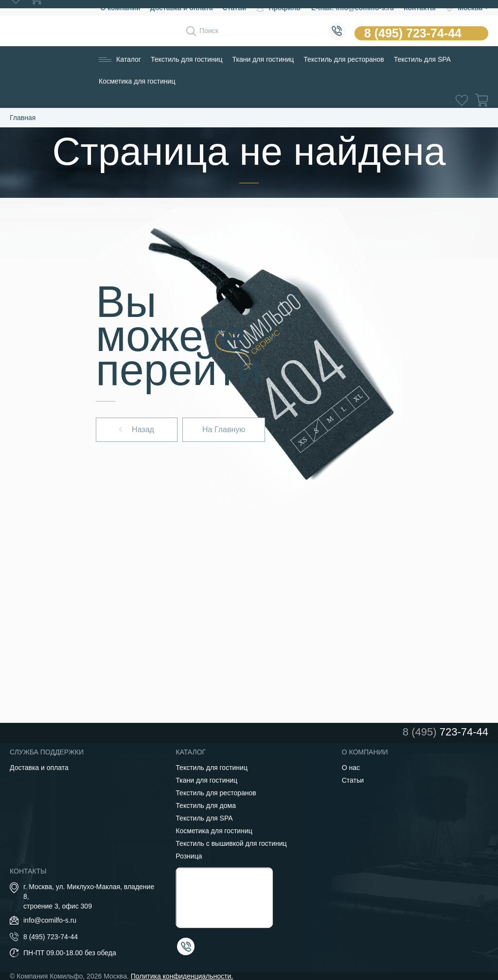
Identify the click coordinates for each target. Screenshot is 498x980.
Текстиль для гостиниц (187, 59)
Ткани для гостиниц (263, 59)
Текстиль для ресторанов (344, 59)
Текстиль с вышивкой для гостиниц (231, 843)
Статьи (353, 780)
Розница (189, 856)
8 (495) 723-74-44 (413, 33)
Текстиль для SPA (422, 59)
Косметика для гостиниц (137, 81)
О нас (351, 768)
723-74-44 (445, 732)
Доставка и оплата (39, 768)
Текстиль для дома (206, 805)
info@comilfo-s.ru (50, 920)
